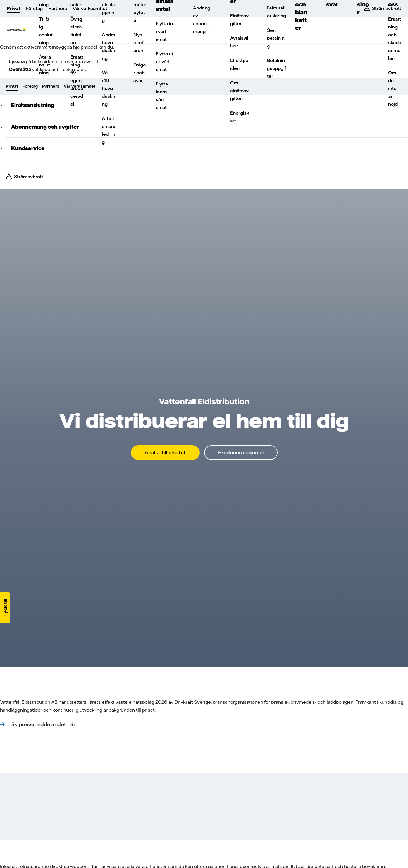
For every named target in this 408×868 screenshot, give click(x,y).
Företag (34, 8)
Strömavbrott (29, 177)
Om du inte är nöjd (393, 88)
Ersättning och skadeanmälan (395, 39)
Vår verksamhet (90, 8)
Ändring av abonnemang (202, 20)
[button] (5, 608)
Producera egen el (241, 452)
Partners (58, 8)
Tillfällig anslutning (46, 31)
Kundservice (28, 148)
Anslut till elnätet (165, 452)
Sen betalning (276, 38)
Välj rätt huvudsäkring (108, 88)
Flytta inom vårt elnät (162, 96)
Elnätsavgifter (239, 20)
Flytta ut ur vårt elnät (165, 61)
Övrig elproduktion (76, 31)
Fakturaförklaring (276, 12)
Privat (14, 8)
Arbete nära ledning (109, 130)
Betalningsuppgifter (276, 68)
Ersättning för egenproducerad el (77, 80)
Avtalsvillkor (239, 42)
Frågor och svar (140, 73)
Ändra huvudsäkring (108, 46)
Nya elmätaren (140, 42)
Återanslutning (45, 65)
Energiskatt (240, 117)
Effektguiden (239, 64)
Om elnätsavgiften (239, 91)
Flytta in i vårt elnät (164, 31)
